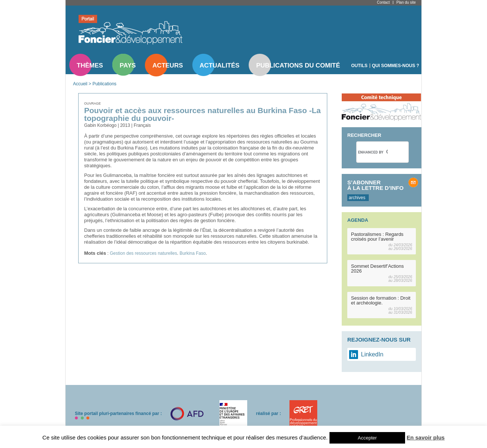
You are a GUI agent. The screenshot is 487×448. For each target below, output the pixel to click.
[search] (373, 152)
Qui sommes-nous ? (396, 66)
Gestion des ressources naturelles (143, 253)
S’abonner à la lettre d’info (375, 185)
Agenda (358, 220)
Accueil (80, 84)
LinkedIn (372, 354)
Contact (383, 2)
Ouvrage (92, 103)
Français (142, 125)
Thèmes (90, 65)
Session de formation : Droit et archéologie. (381, 300)
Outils (360, 66)
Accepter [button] (367, 438)
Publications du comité (298, 65)
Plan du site (406, 2)
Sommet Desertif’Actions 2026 (377, 269)
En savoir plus (426, 437)
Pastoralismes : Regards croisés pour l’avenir (377, 237)
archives (357, 198)
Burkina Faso (193, 253)
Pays (128, 65)
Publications (104, 84)
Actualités (220, 65)
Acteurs (168, 65)
